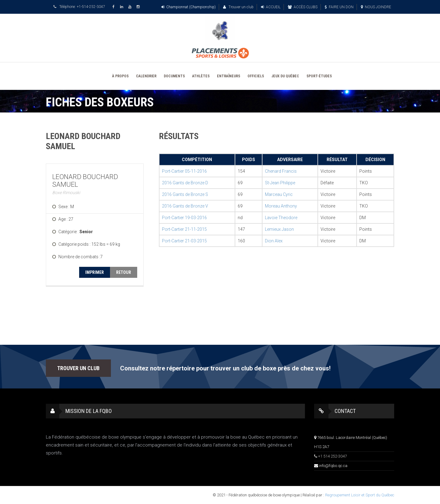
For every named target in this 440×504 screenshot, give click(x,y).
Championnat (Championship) (189, 7)
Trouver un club (238, 7)
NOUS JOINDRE (376, 7)
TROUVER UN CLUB (78, 368)
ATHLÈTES (201, 76)
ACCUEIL (271, 7)
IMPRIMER (95, 272)
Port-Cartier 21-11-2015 (184, 229)
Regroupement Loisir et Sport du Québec (360, 495)
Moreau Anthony (281, 206)
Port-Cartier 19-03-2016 (184, 218)
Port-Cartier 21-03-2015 (184, 241)
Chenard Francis (281, 171)
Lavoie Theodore (281, 218)
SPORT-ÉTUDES (319, 76)
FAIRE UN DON (339, 7)
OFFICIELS (256, 76)
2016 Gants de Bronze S (185, 194)
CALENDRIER (146, 76)
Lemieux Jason (279, 229)
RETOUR (124, 272)
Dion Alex (274, 241)
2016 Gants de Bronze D (185, 183)
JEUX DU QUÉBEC (285, 76)
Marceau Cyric (279, 194)
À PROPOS (120, 76)
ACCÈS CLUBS (303, 7)
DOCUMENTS (174, 76)
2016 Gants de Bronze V (185, 206)
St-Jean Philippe (280, 183)
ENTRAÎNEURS (229, 76)
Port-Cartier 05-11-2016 (184, 171)
